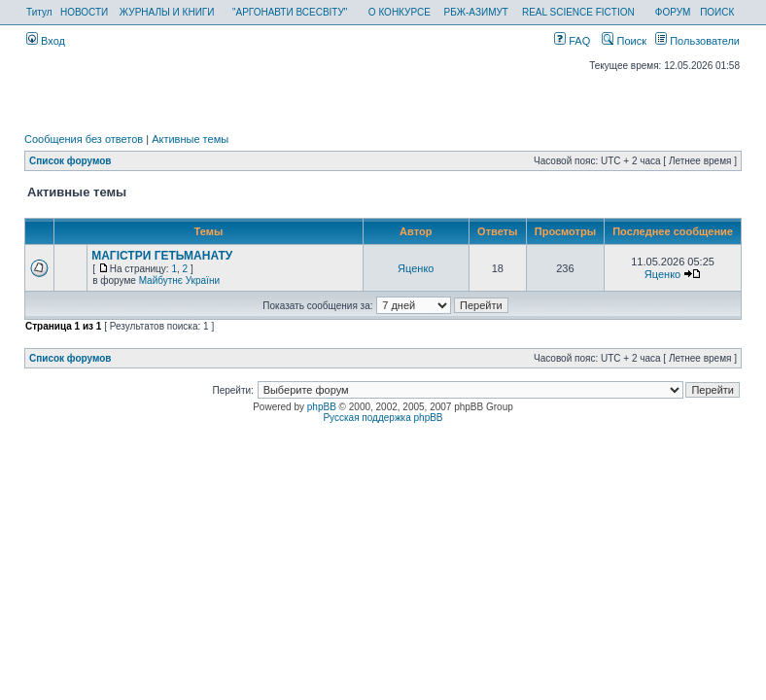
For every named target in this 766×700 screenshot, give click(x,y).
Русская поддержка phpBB (383, 418)
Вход (46, 41)
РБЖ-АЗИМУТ (476, 12)
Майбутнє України (179, 280)
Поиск (624, 41)
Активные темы (190, 139)
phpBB (322, 407)
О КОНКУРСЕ (400, 12)
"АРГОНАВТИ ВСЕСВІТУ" (290, 12)
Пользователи (697, 41)
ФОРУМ (673, 12)
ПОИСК (717, 12)
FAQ (572, 41)
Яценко (416, 268)
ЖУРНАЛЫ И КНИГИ (167, 12)
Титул (39, 12)
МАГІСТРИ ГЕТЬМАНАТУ (162, 256)
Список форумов (70, 161)
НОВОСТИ (84, 12)
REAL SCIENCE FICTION (578, 12)
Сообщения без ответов (84, 139)
